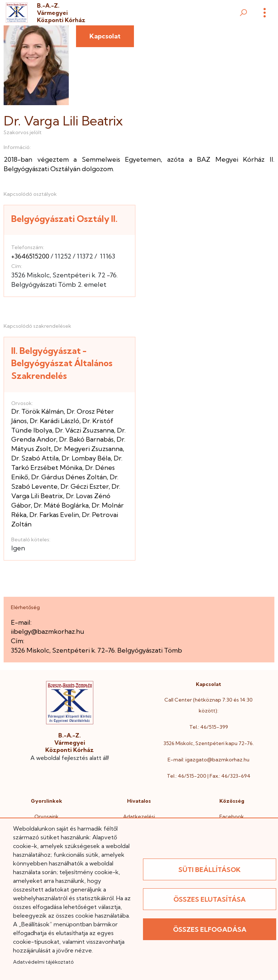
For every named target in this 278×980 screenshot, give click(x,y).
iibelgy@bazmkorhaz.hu (48, 631)
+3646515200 (30, 256)
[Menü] (265, 13)
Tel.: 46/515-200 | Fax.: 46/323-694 (209, 776)
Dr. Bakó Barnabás (86, 439)
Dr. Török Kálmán (37, 411)
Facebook (232, 816)
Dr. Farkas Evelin (54, 515)
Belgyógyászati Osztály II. (64, 219)
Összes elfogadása (210, 929)
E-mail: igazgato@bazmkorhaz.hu (208, 760)
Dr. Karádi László (54, 421)
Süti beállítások (210, 870)
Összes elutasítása (210, 899)
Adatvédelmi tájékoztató (43, 962)
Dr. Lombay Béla (86, 458)
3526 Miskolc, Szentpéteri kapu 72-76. (208, 743)
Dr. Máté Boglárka (61, 505)
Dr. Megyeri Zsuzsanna (88, 449)
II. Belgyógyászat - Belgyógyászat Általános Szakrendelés (62, 363)
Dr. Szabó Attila (35, 458)
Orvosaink (47, 816)
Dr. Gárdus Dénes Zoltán (69, 477)
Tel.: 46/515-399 (209, 727)
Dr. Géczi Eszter (85, 486)
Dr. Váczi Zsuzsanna (85, 430)
